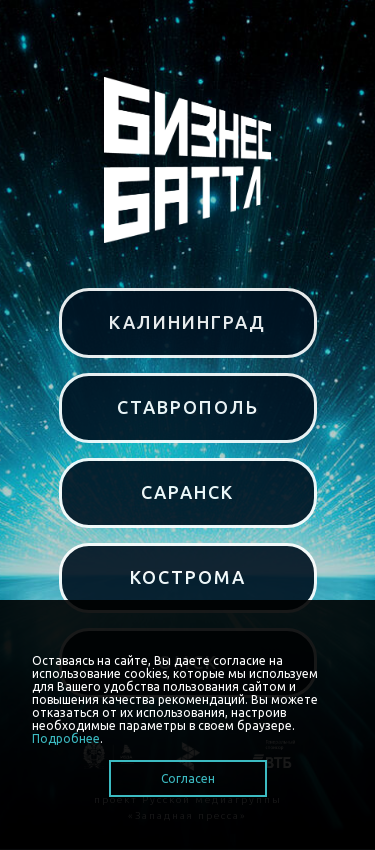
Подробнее (66, 738)
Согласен (188, 778)
